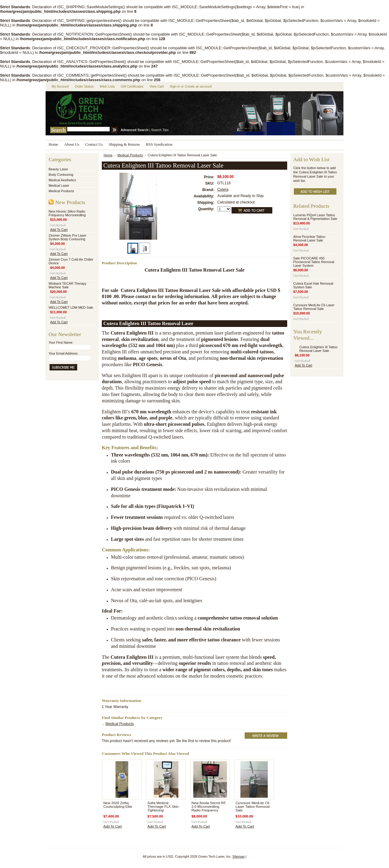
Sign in (175, 86)
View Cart (157, 86)
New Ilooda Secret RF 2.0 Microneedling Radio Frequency (209, 807)
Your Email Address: (64, 353)
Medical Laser (59, 186)
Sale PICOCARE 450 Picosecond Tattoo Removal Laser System (314, 262)
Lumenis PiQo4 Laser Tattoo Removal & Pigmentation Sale (315, 217)
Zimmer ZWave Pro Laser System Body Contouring (67, 237)
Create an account (198, 86)
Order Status (84, 86)
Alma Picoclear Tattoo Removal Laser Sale (309, 238)
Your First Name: (61, 342)
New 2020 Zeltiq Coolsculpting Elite (118, 805)
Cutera (223, 189)
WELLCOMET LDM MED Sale (71, 307)
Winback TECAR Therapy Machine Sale (67, 285)
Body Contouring (61, 175)
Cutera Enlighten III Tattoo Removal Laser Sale (318, 349)
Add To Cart (59, 230)
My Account (60, 86)
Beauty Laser (58, 169)
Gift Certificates (132, 86)
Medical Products (61, 191)
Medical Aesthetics (62, 180)
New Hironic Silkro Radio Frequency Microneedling (67, 213)
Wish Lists (107, 86)
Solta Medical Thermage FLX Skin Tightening (163, 807)
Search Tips (160, 130)
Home (108, 155)
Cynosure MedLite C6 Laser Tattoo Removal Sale (253, 807)
